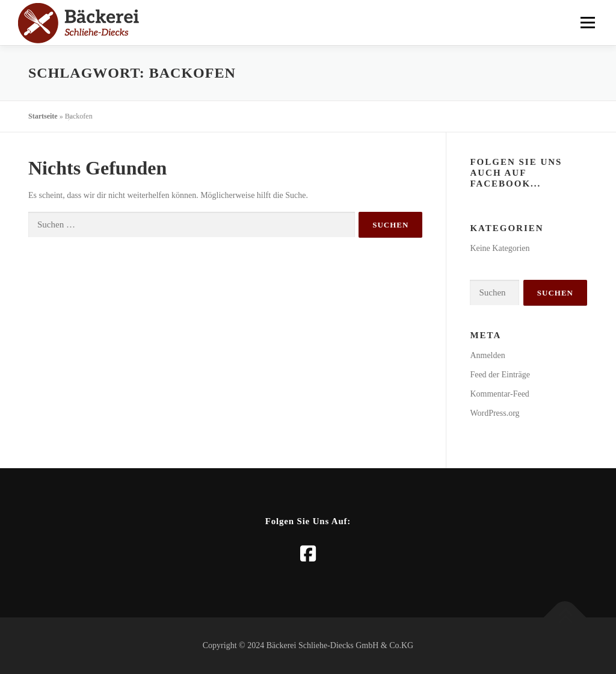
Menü (587, 23)
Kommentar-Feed (499, 394)
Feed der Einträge (500, 375)
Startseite (43, 116)
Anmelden (487, 355)
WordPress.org (494, 413)
